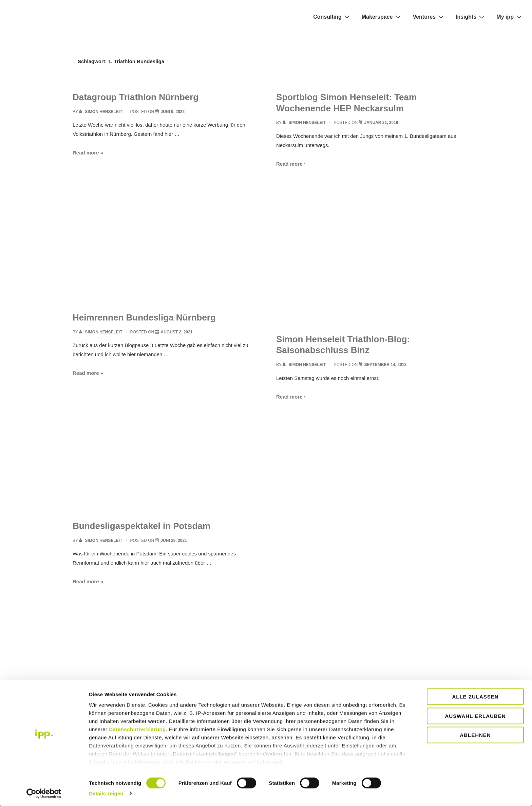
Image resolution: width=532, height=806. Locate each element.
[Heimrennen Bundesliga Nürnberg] (176, 332)
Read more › (291, 164)
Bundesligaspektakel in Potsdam (141, 526)
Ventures (429, 17)
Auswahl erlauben (475, 715)
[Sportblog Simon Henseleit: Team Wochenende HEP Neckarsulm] (381, 123)
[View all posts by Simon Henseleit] (101, 112)
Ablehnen (475, 735)
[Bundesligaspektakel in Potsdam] (174, 541)
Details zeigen (106, 793)
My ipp (510, 17)
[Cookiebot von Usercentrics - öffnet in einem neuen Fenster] (44, 793)
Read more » (88, 153)
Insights (471, 17)
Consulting (332, 17)
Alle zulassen (475, 696)
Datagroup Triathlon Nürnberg (136, 97)
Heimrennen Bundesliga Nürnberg (144, 317)
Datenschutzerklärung (137, 729)
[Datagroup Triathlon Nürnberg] (173, 112)
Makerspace (382, 17)
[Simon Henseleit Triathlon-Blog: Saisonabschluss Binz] (385, 365)
